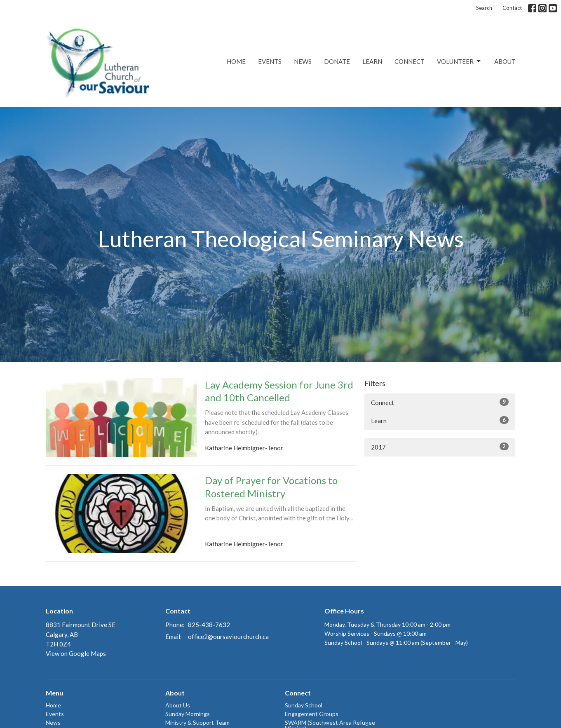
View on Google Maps (76, 653)
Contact (512, 8)
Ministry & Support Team (197, 722)
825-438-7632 (209, 625)
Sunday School (304, 705)
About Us (178, 705)
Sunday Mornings (188, 714)
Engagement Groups (312, 714)
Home (236, 61)
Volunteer (459, 61)
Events (270, 61)
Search (484, 8)
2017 (440, 447)
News (303, 61)
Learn (372, 61)
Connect (410, 61)
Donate (337, 61)
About (505, 61)
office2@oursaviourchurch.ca (228, 637)
